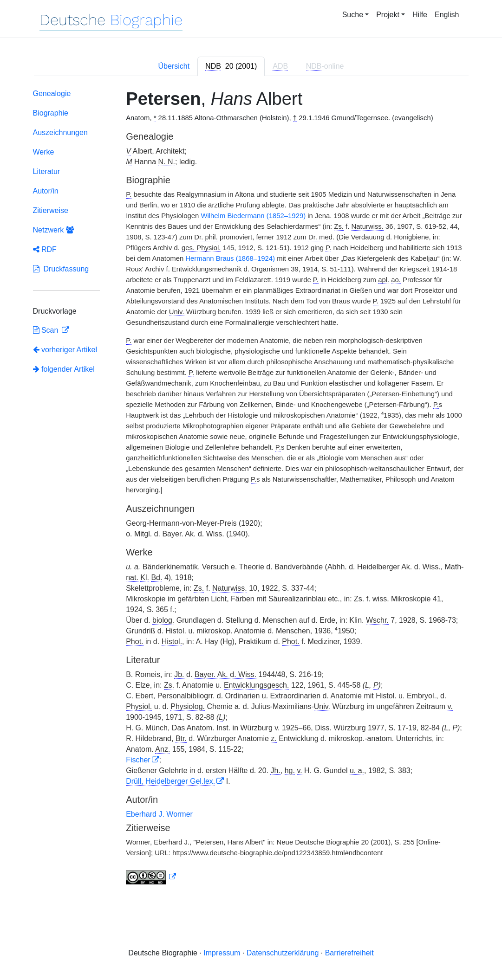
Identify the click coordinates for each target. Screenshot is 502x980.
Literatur (47, 171)
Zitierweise (51, 210)
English (447, 15)
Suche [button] (353, 15)
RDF (45, 249)
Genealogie (52, 93)
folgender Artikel (64, 369)
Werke (44, 152)
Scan (47, 330)
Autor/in (46, 191)
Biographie (51, 113)
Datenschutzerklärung (283, 953)
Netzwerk (53, 230)
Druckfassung (61, 269)
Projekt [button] (388, 15)
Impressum (222, 953)
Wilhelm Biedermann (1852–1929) (253, 216)
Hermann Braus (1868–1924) (230, 258)
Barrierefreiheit (349, 953)
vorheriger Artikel (65, 350)
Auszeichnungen (60, 132)
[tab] (231, 66)
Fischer (138, 760)
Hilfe (420, 15)
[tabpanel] (251, 489)
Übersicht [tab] (174, 66)
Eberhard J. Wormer (159, 814)
